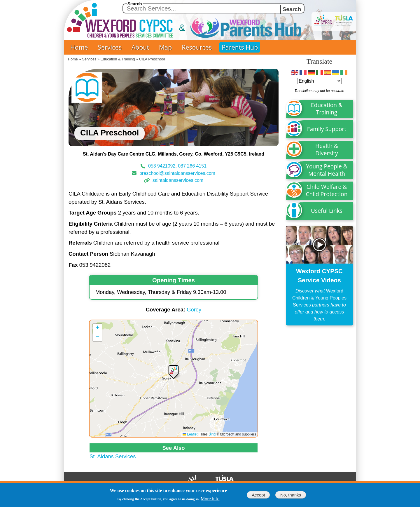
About (140, 47)
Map (165, 47)
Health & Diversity (327, 149)
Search (135, 4)
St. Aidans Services (113, 456)
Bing (212, 434)
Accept (258, 495)
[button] (174, 371)
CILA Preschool (152, 59)
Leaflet (190, 434)
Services (110, 47)
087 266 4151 (192, 166)
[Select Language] (319, 81)
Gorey (194, 310)
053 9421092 (162, 166)
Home (79, 47)
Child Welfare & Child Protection (327, 190)
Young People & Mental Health (327, 170)
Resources (197, 47)
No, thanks (291, 495)
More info (210, 499)
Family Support (327, 129)
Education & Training (118, 59)
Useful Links (327, 211)
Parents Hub (240, 47)
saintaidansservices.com (178, 180)
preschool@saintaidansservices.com (177, 173)
